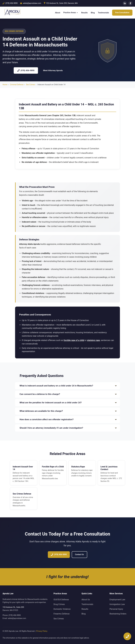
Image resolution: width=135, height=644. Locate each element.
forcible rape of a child (74, 341)
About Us (86, 600)
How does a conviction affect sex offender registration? (68, 420)
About (58, 13)
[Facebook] (130, 3)
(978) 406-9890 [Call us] (10, 3)
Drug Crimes (59, 604)
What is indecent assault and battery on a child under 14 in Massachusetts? (68, 386)
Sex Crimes (30, 85)
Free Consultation (122, 13)
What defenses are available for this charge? (68, 411)
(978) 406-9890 (26, 70)
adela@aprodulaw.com (17, 618)
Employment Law (117, 600)
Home (5, 85)
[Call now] (127, 636)
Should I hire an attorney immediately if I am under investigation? (68, 428)
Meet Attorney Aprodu (53, 70)
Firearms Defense (61, 614)
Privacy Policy (42, 631)
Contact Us (79, 555)
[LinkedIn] (125, 3)
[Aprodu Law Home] (12, 13)
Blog (93, 13)
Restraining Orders (118, 614)
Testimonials (103, 13)
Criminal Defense (17, 85)
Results (84, 13)
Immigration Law (117, 604)
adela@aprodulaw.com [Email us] (31, 3)
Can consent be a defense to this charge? (68, 394)
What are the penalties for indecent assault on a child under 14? (68, 403)
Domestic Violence (62, 609)
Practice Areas (71, 13)
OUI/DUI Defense (61, 600)
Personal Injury (116, 609)
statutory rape (93, 341)
